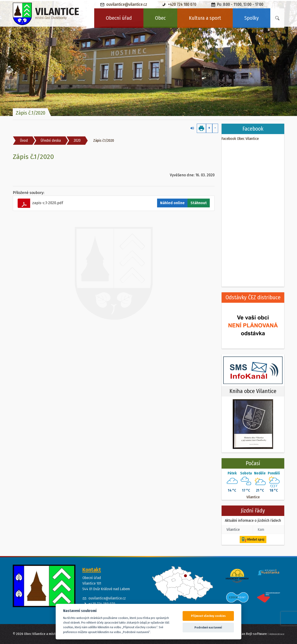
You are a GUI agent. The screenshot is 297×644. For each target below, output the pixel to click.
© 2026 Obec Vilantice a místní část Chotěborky (48, 634)
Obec (160, 18)
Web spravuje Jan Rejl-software (244, 634)
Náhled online (172, 203)
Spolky (252, 18)
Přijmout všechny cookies (208, 616)
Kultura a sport (205, 18)
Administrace (277, 634)
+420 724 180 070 (179, 5)
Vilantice (253, 497)
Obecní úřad (119, 18)
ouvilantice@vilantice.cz (124, 5)
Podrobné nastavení (208, 627)
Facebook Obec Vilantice (240, 139)
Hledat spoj (253, 540)
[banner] (46, 14)
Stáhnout (199, 203)
